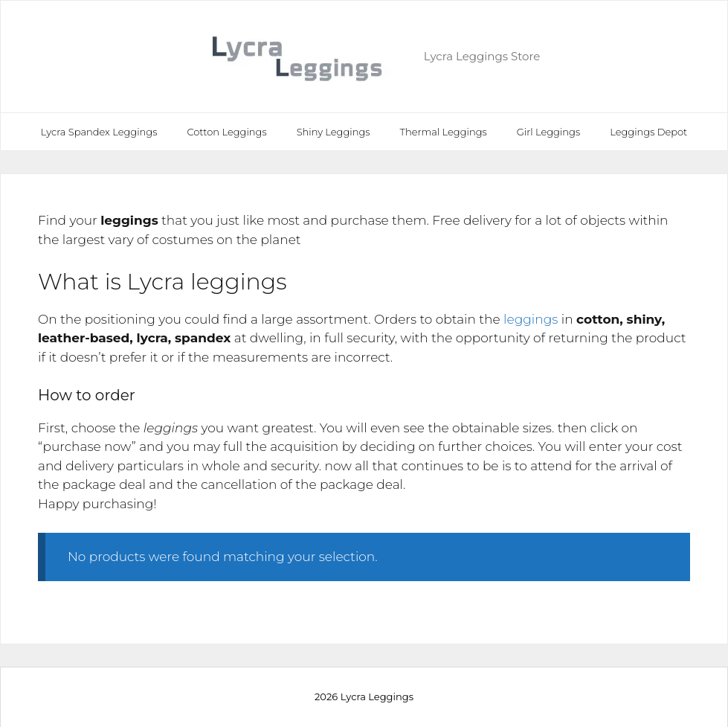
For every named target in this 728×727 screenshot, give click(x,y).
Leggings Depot (648, 132)
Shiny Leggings (334, 132)
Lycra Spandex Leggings (99, 132)
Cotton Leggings (226, 132)
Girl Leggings (548, 132)
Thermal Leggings (444, 132)
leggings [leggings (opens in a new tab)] (531, 319)
